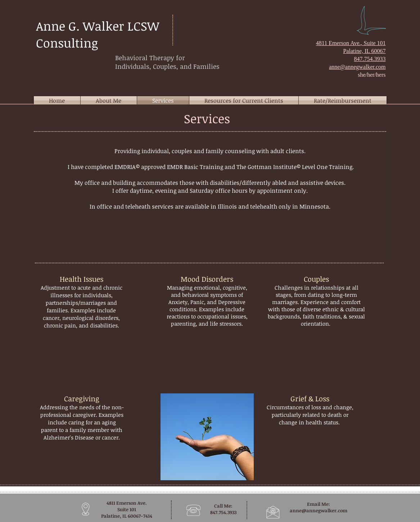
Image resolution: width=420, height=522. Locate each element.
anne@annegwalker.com (319, 510)
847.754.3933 (370, 59)
